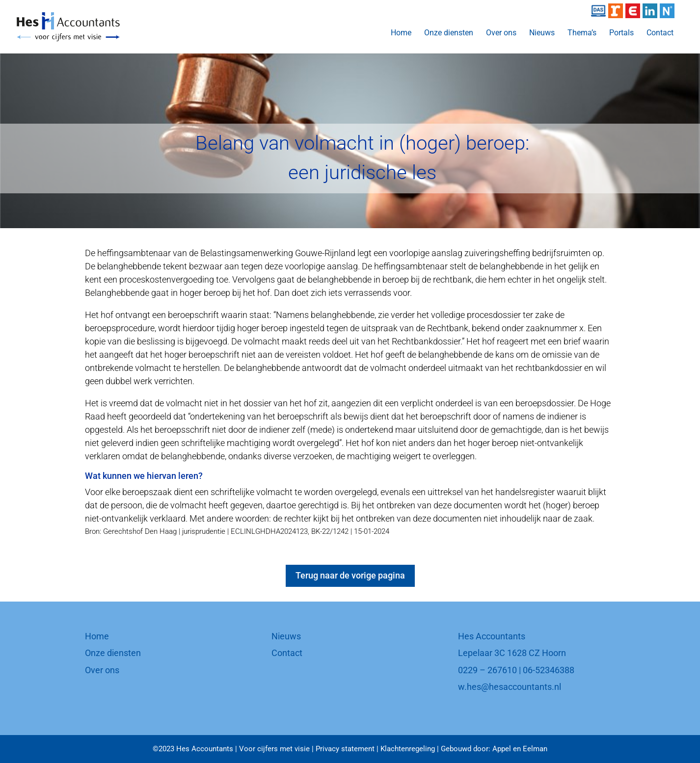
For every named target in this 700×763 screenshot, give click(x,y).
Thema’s (582, 33)
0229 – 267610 (487, 670)
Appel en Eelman (520, 749)
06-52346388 (549, 670)
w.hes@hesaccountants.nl (510, 687)
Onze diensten (449, 33)
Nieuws (542, 33)
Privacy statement (345, 749)
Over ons (501, 33)
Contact (660, 33)
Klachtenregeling (408, 749)
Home (401, 33)
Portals (621, 33)
